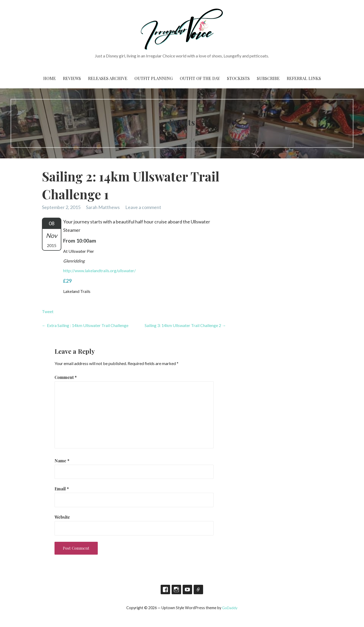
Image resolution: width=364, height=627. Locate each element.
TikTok (198, 590)
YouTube (187, 590)
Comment (66, 377)
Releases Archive (108, 78)
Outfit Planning (154, 78)
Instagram (176, 590)
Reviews (72, 78)
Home (50, 78)
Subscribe (268, 78)
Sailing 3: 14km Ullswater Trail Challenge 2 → (185, 325)
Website (62, 517)
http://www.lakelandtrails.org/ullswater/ (99, 270)
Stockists (238, 78)
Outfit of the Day (200, 78)
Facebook (165, 590)
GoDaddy (230, 608)
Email (62, 489)
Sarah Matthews (103, 207)
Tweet (48, 311)
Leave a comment (143, 207)
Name (62, 461)
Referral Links (304, 78)
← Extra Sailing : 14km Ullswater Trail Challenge (85, 325)
